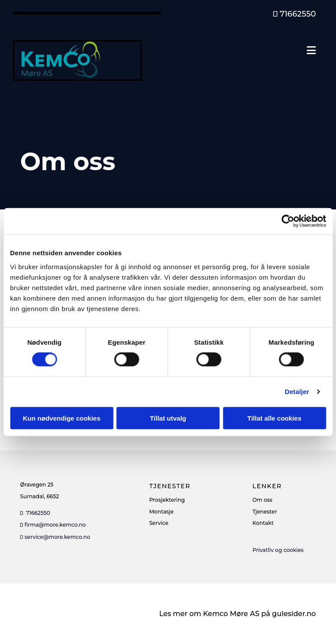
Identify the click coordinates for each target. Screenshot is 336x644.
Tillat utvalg (168, 418)
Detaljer (297, 392)
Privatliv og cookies (278, 550)
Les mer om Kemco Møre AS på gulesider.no (237, 614)
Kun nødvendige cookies (62, 418)
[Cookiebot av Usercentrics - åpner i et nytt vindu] (288, 221)
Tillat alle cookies (274, 418)
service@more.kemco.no (55, 537)
